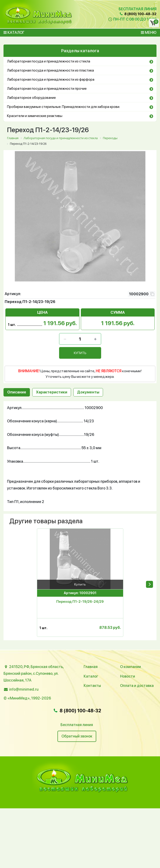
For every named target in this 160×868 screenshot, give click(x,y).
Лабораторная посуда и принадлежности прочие (47, 89)
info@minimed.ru (24, 689)
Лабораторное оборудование (31, 98)
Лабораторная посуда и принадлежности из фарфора (51, 79)
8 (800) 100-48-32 (138, 14)
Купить (80, 584)
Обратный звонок (77, 736)
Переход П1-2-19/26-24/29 (80, 602)
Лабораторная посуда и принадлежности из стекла (49, 61)
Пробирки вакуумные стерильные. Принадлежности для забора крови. (64, 107)
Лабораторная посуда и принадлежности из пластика (50, 70)
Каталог (14, 33)
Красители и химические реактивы (35, 116)
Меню (149, 33)
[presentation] (149, 584)
